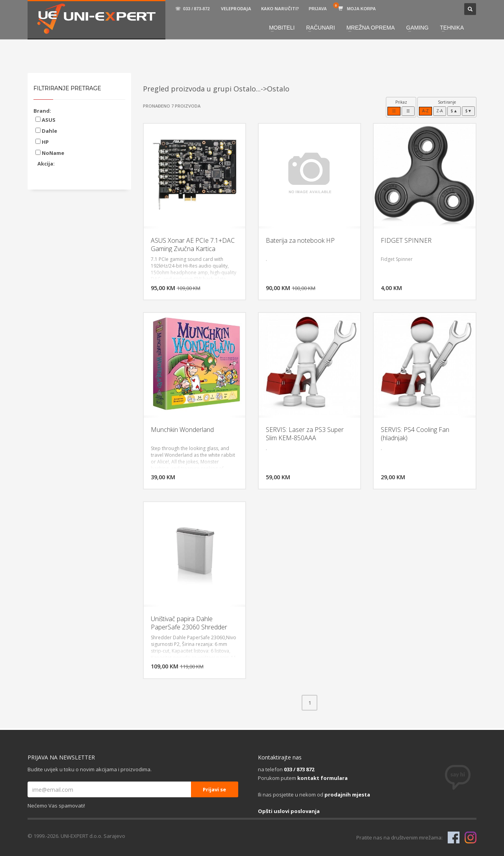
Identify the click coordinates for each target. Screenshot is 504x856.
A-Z (425, 111)
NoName (50, 153)
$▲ (454, 111)
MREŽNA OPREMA (371, 28)
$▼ (468, 111)
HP (42, 142)
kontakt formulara (322, 778)
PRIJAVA (318, 9)
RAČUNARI (321, 28)
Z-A (440, 111)
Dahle (46, 131)
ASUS (45, 120)
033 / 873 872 (299, 769)
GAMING (418, 28)
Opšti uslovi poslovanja (289, 811)
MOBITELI (282, 28)
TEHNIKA (452, 28)
